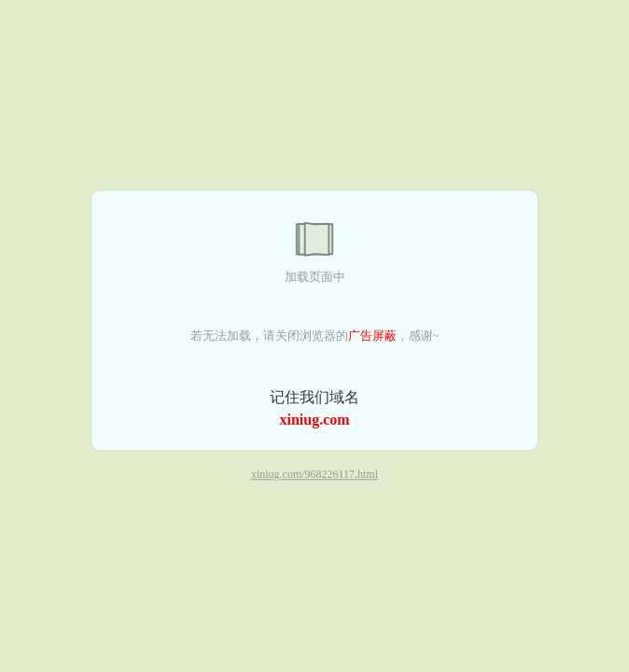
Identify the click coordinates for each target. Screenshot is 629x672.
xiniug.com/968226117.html (314, 475)
